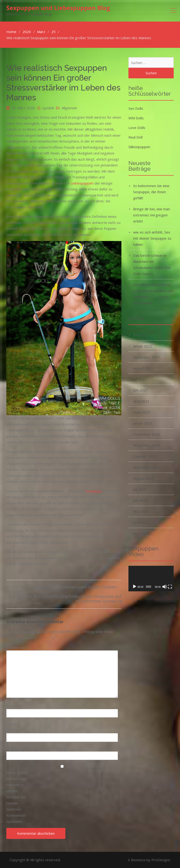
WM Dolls (136, 118)
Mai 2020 (141, 511)
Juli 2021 (140, 379)
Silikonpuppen (139, 147)
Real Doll (135, 137)
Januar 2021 (143, 423)
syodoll (48, 108)
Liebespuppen (82, 183)
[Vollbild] (170, 587)
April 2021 (141, 401)
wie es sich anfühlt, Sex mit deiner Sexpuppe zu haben (152, 238)
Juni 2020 (141, 500)
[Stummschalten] (165, 587)
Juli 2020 (140, 489)
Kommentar (17, 647)
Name (13, 706)
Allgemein (69, 108)
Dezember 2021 (146, 357)
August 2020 (143, 478)
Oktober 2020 (145, 456)
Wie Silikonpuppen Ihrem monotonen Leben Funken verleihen (61, 590)
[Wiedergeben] (135, 587)
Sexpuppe (94, 491)
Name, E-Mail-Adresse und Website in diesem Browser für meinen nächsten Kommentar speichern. (18, 797)
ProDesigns (161, 860)
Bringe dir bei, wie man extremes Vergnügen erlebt (152, 215)
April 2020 (141, 522)
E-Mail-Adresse (15, 727)
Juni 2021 (141, 390)
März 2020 (142, 533)
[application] (151, 579)
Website (13, 748)
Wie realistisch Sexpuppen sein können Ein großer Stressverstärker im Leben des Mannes (63, 83)
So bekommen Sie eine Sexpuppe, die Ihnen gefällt (151, 192)
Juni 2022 (141, 335)
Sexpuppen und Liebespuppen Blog (58, 8)
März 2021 (142, 412)
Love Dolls (137, 128)
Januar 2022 (143, 346)
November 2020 (146, 445)
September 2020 (147, 467)
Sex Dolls (136, 108)
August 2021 (143, 368)
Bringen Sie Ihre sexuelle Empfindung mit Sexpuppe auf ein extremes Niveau (65, 599)
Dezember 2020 (146, 434)
